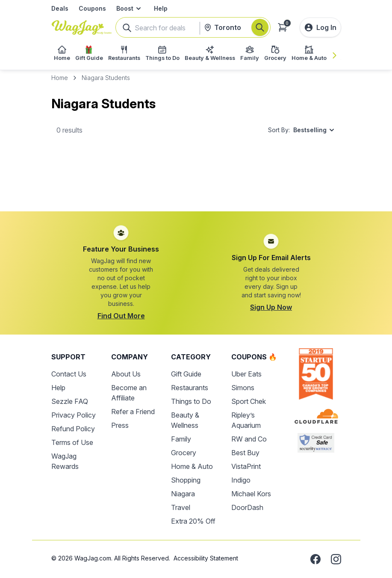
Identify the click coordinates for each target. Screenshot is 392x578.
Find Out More (121, 316)
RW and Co (249, 439)
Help (161, 8)
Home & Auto (192, 466)
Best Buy (245, 453)
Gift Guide (186, 374)
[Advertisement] (196, 185)
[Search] (260, 27)
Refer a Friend (133, 412)
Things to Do (191, 401)
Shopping (186, 480)
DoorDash (247, 507)
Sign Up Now (271, 307)
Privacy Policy (74, 415)
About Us (126, 374)
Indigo (241, 480)
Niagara (183, 494)
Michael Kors (251, 494)
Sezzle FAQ (70, 401)
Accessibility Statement (206, 558)
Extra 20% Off (193, 521)
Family (181, 439)
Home (60, 78)
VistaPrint (246, 466)
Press (120, 425)
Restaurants (190, 388)
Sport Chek (249, 401)
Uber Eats (246, 374)
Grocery (184, 453)
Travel (181, 507)
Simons (243, 388)
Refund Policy (73, 429)
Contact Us (69, 374)
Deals (60, 8)
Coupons (92, 8)
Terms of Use (72, 442)
